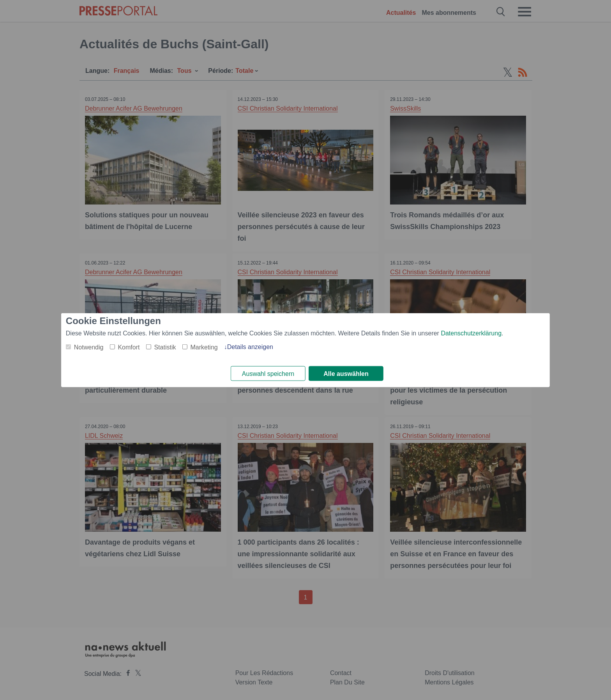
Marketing (204, 347)
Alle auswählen (346, 374)
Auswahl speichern (268, 374)
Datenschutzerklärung (471, 333)
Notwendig (89, 347)
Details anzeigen (250, 346)
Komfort (129, 347)
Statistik (165, 347)
